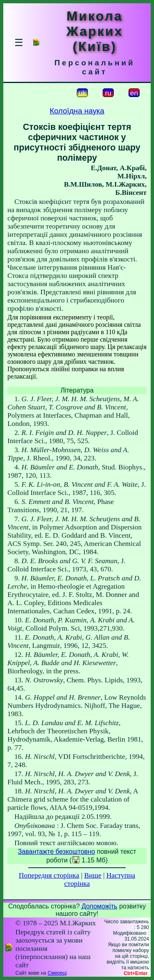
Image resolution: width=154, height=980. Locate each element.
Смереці (57, 973)
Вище (93, 875)
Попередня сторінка (49, 875)
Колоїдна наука (77, 111)
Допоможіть (100, 906)
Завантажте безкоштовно (56, 852)
